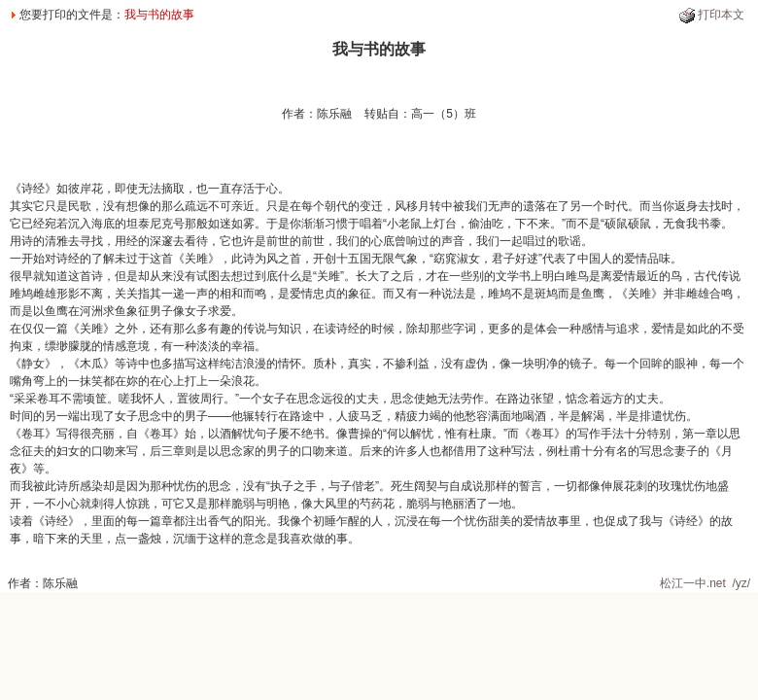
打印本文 (721, 15)
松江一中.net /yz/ (705, 583)
